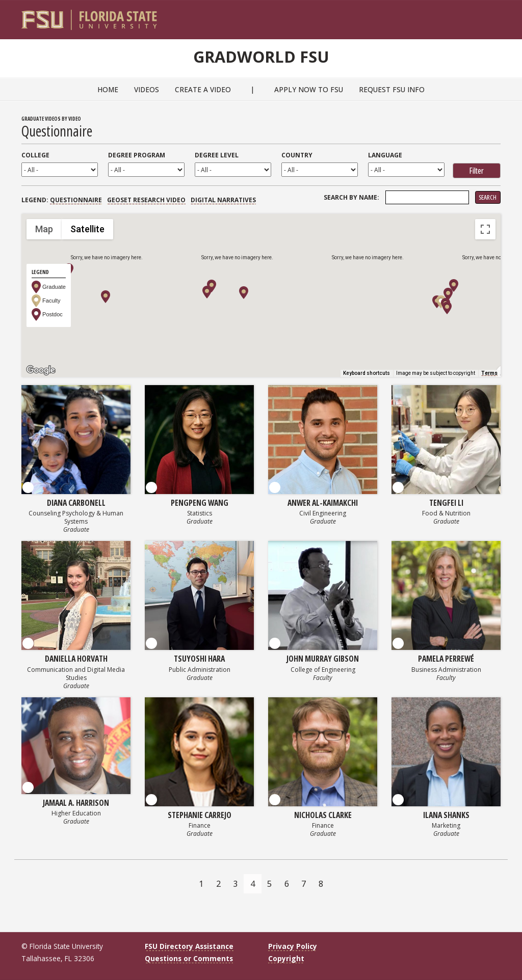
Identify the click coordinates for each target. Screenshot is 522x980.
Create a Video (203, 89)
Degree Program (137, 155)
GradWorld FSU (261, 55)
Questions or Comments (189, 958)
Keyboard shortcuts (367, 373)
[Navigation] (500, 16)
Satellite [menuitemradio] (87, 229)
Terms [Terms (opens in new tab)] (489, 373)
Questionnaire (76, 200)
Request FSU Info (392, 89)
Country (297, 155)
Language (385, 155)
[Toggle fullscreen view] (485, 229)
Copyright (286, 958)
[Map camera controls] (485, 318)
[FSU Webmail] (472, 16)
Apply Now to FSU (309, 89)
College (35, 155)
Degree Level (217, 155)
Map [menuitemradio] (44, 229)
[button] (212, 286)
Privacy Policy (293, 946)
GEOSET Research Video (146, 200)
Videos (147, 89)
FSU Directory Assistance (189, 946)
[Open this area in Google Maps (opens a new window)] (41, 370)
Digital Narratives (223, 200)
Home (108, 89)
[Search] (486, 16)
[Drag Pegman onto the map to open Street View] (485, 355)
